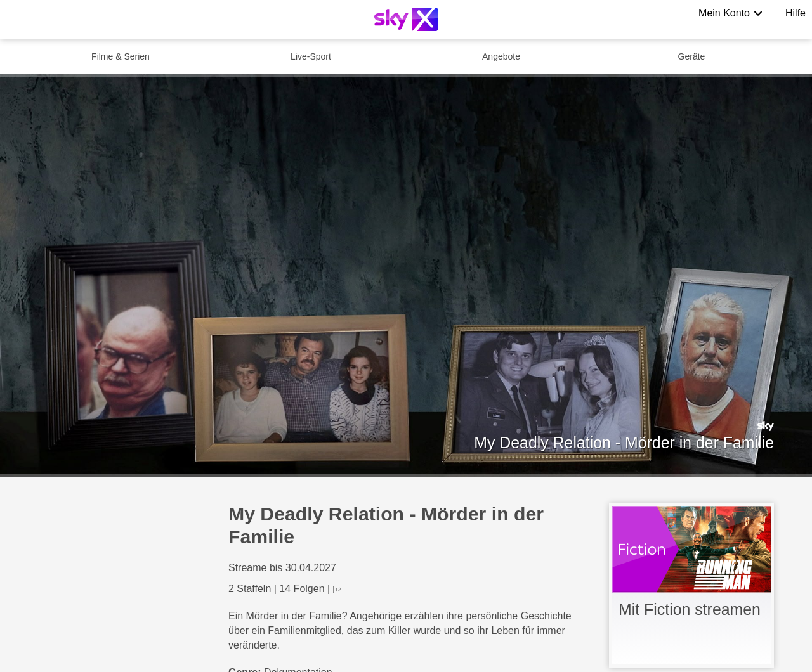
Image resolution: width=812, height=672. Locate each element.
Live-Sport (311, 56)
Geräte (692, 56)
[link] (691, 585)
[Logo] (406, 19)
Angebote (501, 56)
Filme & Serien (121, 56)
